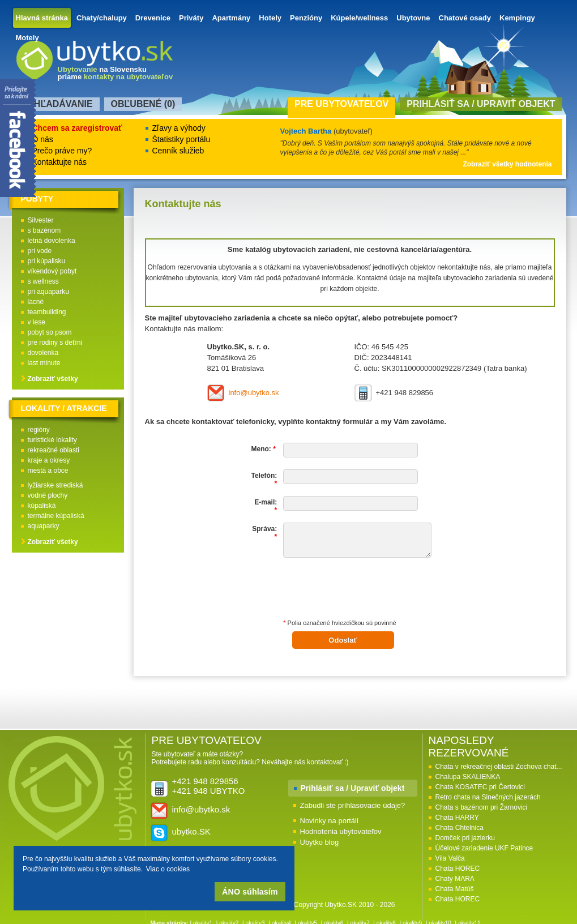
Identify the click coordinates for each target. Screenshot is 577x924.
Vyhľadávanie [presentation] (57, 104)
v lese (37, 322)
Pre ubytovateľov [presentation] (341, 104)
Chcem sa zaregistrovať (77, 128)
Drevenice (153, 18)
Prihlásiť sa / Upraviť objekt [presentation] (481, 104)
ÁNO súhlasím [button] (250, 892)
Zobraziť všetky (53, 379)
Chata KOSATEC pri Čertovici (480, 787)
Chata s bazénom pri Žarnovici (482, 807)
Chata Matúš (455, 889)
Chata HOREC (458, 869)
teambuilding (47, 312)
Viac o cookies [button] (168, 869)
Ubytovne (413, 18)
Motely (27, 38)
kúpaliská (42, 506)
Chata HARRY (457, 818)
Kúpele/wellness (359, 18)
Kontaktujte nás (60, 162)
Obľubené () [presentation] (143, 104)
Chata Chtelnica (460, 828)
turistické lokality (52, 440)
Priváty (191, 18)
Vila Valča (450, 858)
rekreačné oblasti (54, 450)
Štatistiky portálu (181, 139)
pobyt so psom (50, 332)
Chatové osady (465, 18)
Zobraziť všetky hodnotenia (507, 164)
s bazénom (44, 230)
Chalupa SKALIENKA (468, 777)
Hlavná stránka (42, 18)
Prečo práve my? (62, 151)
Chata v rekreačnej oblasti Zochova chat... (499, 767)
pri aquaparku (48, 292)
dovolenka (43, 353)
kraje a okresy (49, 460)
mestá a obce (48, 470)
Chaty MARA (455, 879)
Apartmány (231, 18)
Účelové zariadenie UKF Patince (484, 848)
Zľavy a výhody (179, 128)
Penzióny (306, 18)
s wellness (43, 281)
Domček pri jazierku (465, 838)
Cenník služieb (178, 151)
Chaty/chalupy (102, 18)
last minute (44, 363)
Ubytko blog (320, 842)
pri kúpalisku (47, 261)
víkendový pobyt (52, 271)
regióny (39, 430)
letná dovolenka (52, 241)
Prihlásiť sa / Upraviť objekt (353, 788)
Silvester (41, 220)
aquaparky (44, 526)
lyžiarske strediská (55, 485)
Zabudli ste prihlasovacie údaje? (353, 805)
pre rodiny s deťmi (55, 343)
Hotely (270, 18)
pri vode (40, 251)
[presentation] (369, 592)
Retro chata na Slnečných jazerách (488, 797)
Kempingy (517, 18)
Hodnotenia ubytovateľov (341, 831)
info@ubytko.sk (254, 393)
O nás (43, 139)
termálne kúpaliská (56, 516)
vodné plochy (48, 495)
